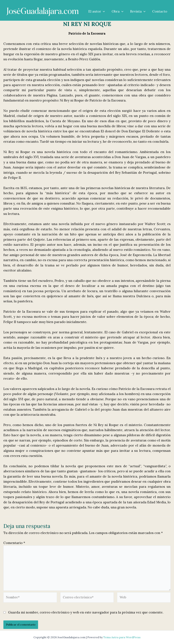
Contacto (160, 11)
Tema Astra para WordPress (122, 637)
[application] (103, 11)
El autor (97, 11)
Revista (138, 11)
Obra (118, 11)
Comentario (14, 543)
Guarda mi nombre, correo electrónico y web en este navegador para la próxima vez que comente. (86, 614)
